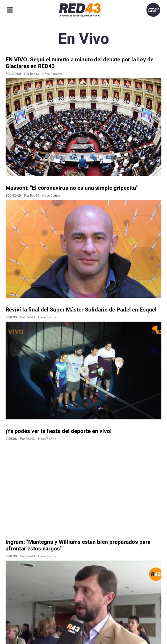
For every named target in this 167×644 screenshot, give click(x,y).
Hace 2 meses (52, 74)
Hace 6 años (51, 196)
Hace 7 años (47, 317)
